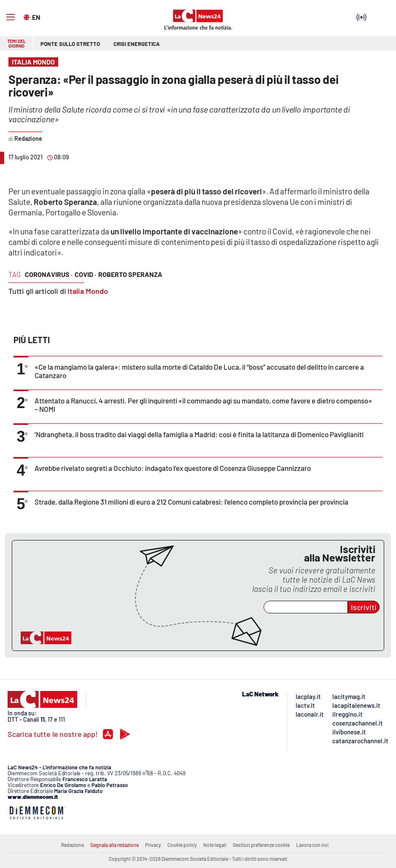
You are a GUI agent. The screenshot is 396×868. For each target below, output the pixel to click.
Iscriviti (364, 607)
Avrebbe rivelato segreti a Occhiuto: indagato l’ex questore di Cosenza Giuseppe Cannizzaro (173, 468)
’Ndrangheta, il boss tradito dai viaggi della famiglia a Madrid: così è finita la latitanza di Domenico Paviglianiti (199, 434)
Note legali (215, 845)
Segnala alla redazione (114, 845)
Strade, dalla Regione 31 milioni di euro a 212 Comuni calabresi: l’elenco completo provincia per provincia (191, 502)
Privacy (153, 845)
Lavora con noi (312, 845)
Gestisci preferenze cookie (261, 845)
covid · (85, 274)
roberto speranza (130, 274)
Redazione (73, 845)
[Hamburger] (11, 17)
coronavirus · (49, 274)
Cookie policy (182, 845)
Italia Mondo (88, 291)
